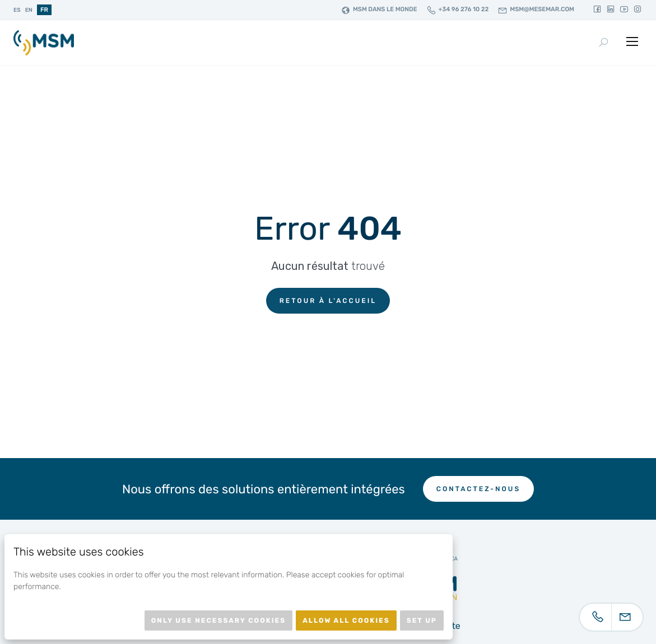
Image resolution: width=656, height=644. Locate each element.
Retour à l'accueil (328, 301)
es (17, 10)
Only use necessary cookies (218, 620)
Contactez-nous (478, 489)
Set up (422, 620)
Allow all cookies (346, 620)
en (29, 10)
